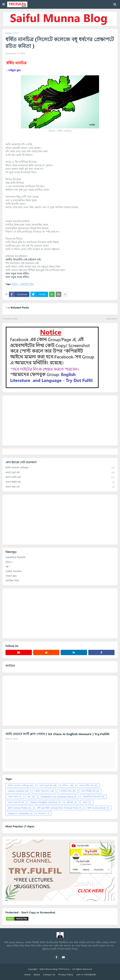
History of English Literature (45, 802)
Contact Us (49, 975)
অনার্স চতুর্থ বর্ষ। (60, 473)
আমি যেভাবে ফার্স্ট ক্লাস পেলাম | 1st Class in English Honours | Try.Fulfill (57, 734)
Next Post (111, 319)
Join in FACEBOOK (86, 975)
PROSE (72, 802)
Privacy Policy (66, 975)
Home (8, 33)
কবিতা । (17, 33)
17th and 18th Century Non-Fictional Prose (59, 808)
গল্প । (8, 567)
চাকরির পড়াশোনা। (14, 571)
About (37, 975)
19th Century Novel (98, 808)
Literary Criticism (18, 791)
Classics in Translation (20, 814)
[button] (4, 4)
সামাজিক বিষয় (27, 284)
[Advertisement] (60, 421)
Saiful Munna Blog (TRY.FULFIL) (55, 969)
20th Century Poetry (19, 808)
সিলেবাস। (44, 814)
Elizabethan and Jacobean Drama (59, 797)
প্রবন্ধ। (87, 802)
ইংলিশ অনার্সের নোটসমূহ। (60, 468)
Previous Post (11, 319)
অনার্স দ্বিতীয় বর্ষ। (60, 482)
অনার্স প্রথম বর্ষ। (60, 487)
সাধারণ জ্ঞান (11, 576)
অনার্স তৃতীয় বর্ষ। (60, 477)
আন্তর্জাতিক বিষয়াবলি (15, 557)
